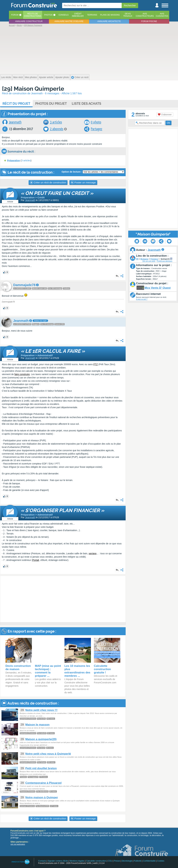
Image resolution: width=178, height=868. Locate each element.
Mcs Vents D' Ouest (158, 288)
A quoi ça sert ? (142, 299)
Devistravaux (128, 15)
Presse (117, 861)
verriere (92, 553)
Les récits (6, 77)
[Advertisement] (89, 50)
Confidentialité (149, 861)
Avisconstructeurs (145, 15)
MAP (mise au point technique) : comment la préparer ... (48, 671)
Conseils (64, 15)
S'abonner (165, 114)
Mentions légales (77, 861)
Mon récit (18, 77)
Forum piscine (149, 21)
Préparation (14, 160)
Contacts (42, 861)
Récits (33, 15)
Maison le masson (37, 725)
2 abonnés (57, 129)
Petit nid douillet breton (41, 768)
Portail (36, 560)
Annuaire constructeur (29, 21)
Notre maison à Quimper (42, 797)
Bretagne (144, 259)
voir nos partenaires (18, 844)
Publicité (138, 861)
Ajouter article (46, 77)
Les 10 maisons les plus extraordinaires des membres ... (77, 671)
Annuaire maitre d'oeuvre (69, 21)
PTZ (96, 364)
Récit (16, 104)
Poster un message (83, 183)
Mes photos (31, 77)
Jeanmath (15, 122)
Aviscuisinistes (162, 15)
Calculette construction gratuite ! (102, 669)
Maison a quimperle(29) (41, 739)
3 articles (56, 122)
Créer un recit (80, 77)
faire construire (22, 374)
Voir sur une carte (149, 261)
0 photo (96, 122)
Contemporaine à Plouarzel (43, 783)
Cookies (161, 861)
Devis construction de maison (18, 668)
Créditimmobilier (78, 15)
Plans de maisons (110, 15)
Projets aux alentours (164, 261)
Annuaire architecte (109, 21)
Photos (48, 15)
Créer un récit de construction (48, 183)
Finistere (154, 259)
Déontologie (127, 861)
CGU (110, 861)
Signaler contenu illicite (58, 861)
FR (137, 259)
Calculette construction (96, 861)
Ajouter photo (62, 77)
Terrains (92, 15)
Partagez (96, 129)
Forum (15, 15)
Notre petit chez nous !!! (41, 710)
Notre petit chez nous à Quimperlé (48, 754)
